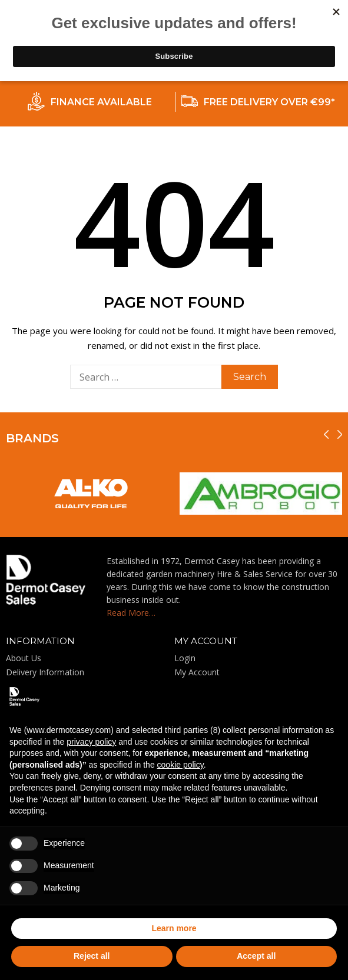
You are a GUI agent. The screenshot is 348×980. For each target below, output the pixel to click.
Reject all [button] (92, 956)
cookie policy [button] (180, 765)
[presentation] (326, 434)
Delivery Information (45, 672)
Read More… (131, 613)
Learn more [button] (174, 928)
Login (185, 658)
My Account (197, 672)
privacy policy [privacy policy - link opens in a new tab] (91, 742)
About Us (24, 658)
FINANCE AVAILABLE (101, 102)
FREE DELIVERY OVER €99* (269, 102)
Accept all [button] (256, 956)
